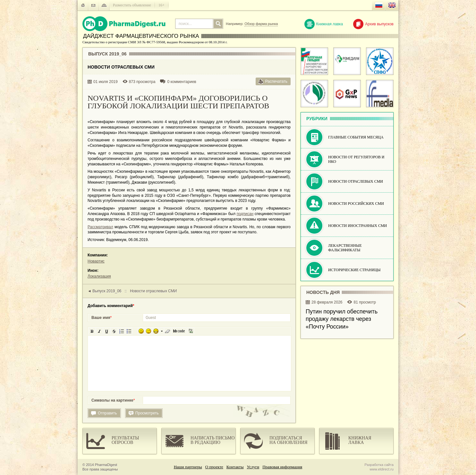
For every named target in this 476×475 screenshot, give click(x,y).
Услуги (253, 467)
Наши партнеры (188, 467)
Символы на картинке (113, 400)
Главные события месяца (356, 137)
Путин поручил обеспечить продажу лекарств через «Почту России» (342, 319)
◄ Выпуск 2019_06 (105, 291)
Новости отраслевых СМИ (153, 291)
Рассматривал (100, 227)
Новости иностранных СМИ (357, 226)
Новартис (96, 261)
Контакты (235, 467)
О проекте (214, 467)
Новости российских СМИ (356, 204)
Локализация (99, 276)
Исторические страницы (354, 270)
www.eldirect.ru (382, 469)
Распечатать (276, 81)
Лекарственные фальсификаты (345, 248)
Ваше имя (102, 318)
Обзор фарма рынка (261, 24)
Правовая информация (282, 467)
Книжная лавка (324, 24)
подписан (245, 214)
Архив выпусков (373, 24)
